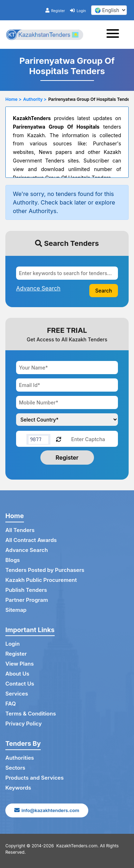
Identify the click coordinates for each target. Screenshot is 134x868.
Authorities (20, 758)
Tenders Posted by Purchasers (45, 570)
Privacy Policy (24, 724)
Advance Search (27, 550)
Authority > (35, 99)
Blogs (13, 560)
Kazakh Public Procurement (41, 580)
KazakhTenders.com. (78, 846)
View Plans (19, 664)
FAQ (11, 704)
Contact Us (20, 684)
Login (78, 11)
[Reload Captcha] (59, 439)
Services (17, 694)
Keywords (18, 788)
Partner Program (27, 600)
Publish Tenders (26, 590)
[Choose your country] (67, 420)
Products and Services (34, 778)
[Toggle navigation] (115, 35)
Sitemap (16, 610)
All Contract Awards (31, 540)
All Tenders (20, 530)
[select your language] (109, 10)
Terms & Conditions (31, 714)
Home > (13, 99)
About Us (17, 674)
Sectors (15, 768)
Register (55, 11)
